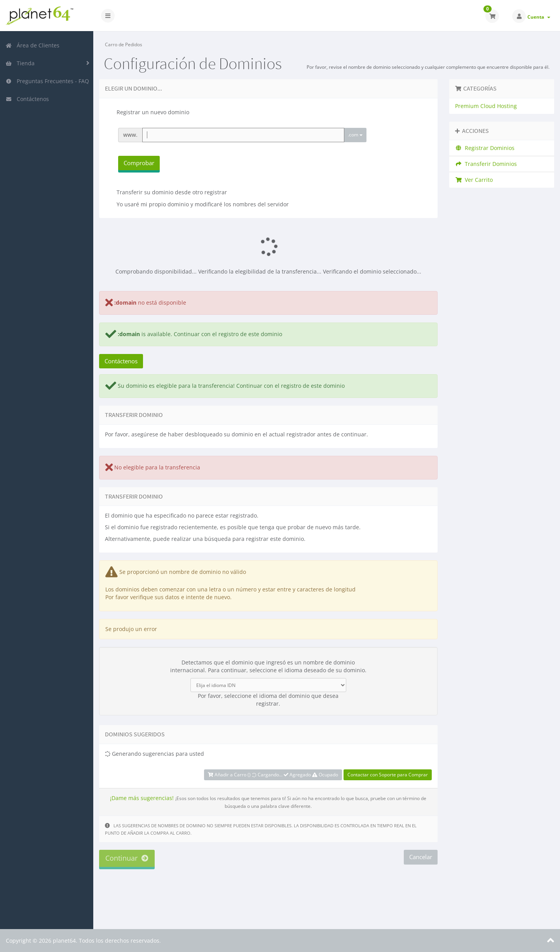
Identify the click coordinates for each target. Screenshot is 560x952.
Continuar (127, 858)
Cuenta (539, 17)
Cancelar (421, 857)
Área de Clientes (32, 45)
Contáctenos (27, 99)
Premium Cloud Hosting (486, 106)
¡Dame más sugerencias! (142, 798)
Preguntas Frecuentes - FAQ (47, 81)
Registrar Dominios (485, 148)
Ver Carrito (474, 180)
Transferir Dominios (486, 164)
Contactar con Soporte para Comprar (388, 775)
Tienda (20, 63)
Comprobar (139, 163)
